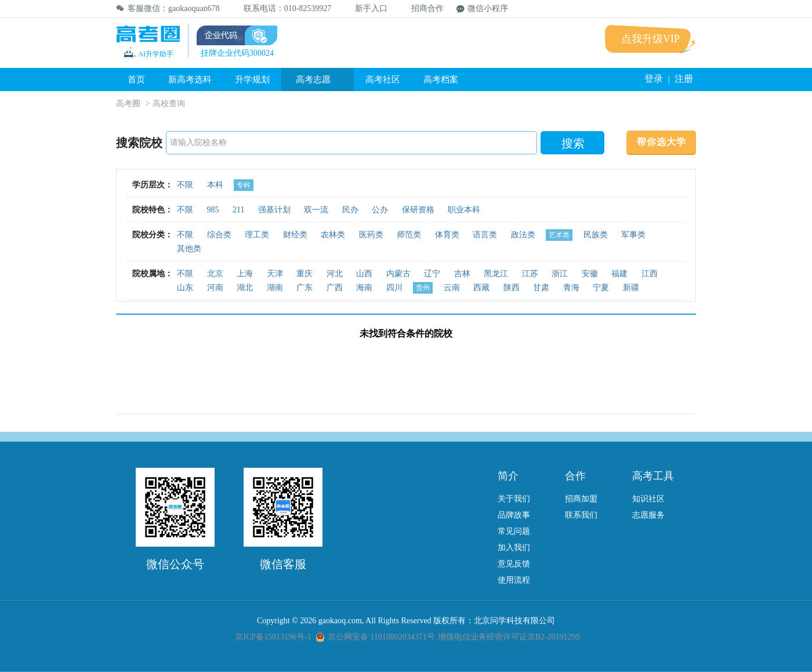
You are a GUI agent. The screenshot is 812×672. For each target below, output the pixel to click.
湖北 (245, 288)
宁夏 (601, 288)
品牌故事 (514, 515)
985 (213, 210)
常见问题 (514, 531)
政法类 (523, 235)
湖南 (275, 288)
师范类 (409, 235)
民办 (350, 210)
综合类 (219, 235)
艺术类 (559, 235)
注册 (684, 79)
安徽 (590, 274)
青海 (571, 288)
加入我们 (514, 548)
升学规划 (252, 80)
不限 (185, 185)
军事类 (633, 235)
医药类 (371, 235)
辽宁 (432, 274)
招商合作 (422, 8)
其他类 (189, 249)
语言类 (485, 235)
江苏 (530, 274)
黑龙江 (496, 274)
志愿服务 (648, 515)
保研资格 (418, 210)
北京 (215, 274)
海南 (364, 288)
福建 (619, 274)
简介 (508, 476)
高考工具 (653, 476)
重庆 (304, 274)
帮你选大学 (661, 142)
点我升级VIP (650, 39)
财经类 (295, 235)
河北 (335, 274)
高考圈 (128, 104)
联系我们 (581, 515)
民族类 (596, 235)
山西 (364, 274)
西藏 (481, 288)
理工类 (257, 235)
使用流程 (514, 580)
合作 (575, 476)
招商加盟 (581, 499)
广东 (304, 288)
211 (238, 210)
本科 (215, 185)
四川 (394, 288)
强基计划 (274, 210)
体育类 (447, 235)
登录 (654, 79)
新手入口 (366, 8)
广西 (335, 288)
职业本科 (464, 210)
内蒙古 (398, 274)
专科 (244, 185)
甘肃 (541, 288)
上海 (245, 274)
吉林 (462, 274)
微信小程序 (482, 8)
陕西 (512, 288)
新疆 (631, 288)
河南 (215, 288)
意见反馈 (514, 564)
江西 (650, 274)
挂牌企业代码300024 (237, 53)
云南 (452, 288)
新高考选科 (190, 80)
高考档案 (441, 80)
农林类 (333, 235)
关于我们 (514, 499)
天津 (275, 274)
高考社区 (383, 80)
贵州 (423, 288)
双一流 (316, 210)
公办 (380, 210)
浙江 (560, 274)
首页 (136, 80)
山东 (185, 288)
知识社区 (648, 499)
